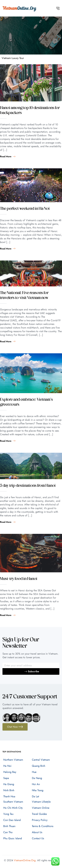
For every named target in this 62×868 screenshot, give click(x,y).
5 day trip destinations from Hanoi (28, 486)
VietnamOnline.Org (25, 860)
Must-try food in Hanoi (19, 579)
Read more (8, 156)
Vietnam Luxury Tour (13, 58)
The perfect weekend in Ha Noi (25, 209)
